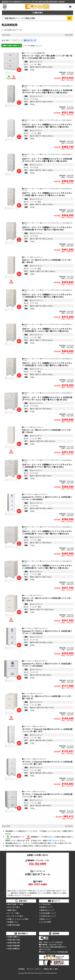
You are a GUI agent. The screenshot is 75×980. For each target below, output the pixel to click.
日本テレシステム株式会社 (53, 942)
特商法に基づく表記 (51, 969)
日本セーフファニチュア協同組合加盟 (53, 952)
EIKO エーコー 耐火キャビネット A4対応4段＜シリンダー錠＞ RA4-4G (47, 261)
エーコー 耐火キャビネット (33, 257)
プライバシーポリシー (34, 969)
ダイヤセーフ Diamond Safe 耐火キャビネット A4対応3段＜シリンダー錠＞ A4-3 (47, 763)
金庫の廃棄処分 (14, 949)
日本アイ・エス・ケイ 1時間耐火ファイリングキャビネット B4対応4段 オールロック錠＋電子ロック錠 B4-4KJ (47, 126)
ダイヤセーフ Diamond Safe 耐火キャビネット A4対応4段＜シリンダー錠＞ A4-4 (47, 730)
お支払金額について (48, 913)
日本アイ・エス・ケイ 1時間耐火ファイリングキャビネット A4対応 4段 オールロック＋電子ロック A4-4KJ (47, 194)
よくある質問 (46, 922)
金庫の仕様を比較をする (12, 45)
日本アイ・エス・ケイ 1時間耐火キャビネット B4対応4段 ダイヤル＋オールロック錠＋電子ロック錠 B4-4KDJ (47, 91)
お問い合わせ (53, 840)
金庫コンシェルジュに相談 (18, 919)
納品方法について (48, 910)
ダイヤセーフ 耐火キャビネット (35, 726)
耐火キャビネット (36, 62)
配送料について (47, 907)
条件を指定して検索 (16, 904)
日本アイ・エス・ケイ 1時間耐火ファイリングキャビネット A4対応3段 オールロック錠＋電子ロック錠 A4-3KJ (47, 364)
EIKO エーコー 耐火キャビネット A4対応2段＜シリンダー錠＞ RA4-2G (47, 599)
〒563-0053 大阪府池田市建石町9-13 (53, 947)
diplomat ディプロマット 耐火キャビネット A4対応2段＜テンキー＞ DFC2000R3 (47, 665)
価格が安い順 (18, 40)
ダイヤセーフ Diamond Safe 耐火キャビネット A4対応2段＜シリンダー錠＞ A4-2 (47, 795)
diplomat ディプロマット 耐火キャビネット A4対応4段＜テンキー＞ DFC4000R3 (47, 498)
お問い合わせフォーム (37, 874)
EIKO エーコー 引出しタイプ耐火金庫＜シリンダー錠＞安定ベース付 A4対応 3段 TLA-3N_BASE (47, 57)
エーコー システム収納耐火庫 (34, 53)
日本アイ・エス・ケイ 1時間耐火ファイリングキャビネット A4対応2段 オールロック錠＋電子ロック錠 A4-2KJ (47, 567)
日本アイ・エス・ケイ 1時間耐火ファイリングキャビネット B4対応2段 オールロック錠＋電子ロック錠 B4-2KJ (47, 532)
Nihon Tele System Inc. (38, 973)
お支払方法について (48, 916)
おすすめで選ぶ (14, 907)
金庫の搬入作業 (14, 940)
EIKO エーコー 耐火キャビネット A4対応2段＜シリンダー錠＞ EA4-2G (47, 697)
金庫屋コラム (13, 922)
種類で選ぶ (12, 910)
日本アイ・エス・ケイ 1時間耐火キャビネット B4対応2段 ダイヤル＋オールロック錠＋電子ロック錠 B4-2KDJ (47, 398)
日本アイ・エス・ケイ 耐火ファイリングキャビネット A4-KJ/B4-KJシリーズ (47, 87)
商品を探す (38, 13)
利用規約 (22, 969)
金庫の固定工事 (14, 943)
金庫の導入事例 (14, 925)
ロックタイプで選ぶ (15, 916)
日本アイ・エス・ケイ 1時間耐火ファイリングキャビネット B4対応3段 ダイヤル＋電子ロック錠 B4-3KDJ (47, 228)
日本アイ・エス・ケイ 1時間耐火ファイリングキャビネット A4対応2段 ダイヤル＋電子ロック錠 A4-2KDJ (47, 466)
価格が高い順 (31, 40)
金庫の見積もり (14, 937)
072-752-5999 (38, 864)
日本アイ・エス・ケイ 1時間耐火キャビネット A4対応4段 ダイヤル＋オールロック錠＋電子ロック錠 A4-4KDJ (47, 160)
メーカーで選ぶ (14, 913)
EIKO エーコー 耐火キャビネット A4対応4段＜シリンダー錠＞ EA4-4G (47, 431)
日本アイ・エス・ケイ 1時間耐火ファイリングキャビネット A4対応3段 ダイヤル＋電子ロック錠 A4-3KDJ (47, 296)
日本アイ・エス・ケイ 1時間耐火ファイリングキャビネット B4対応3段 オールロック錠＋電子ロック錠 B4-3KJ (47, 330)
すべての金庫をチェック (33, 46)
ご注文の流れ (46, 904)
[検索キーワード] (35, 18)
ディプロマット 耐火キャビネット (36, 494)
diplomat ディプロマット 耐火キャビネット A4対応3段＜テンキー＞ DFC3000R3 (47, 632)
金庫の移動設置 (14, 946)
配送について (46, 919)
